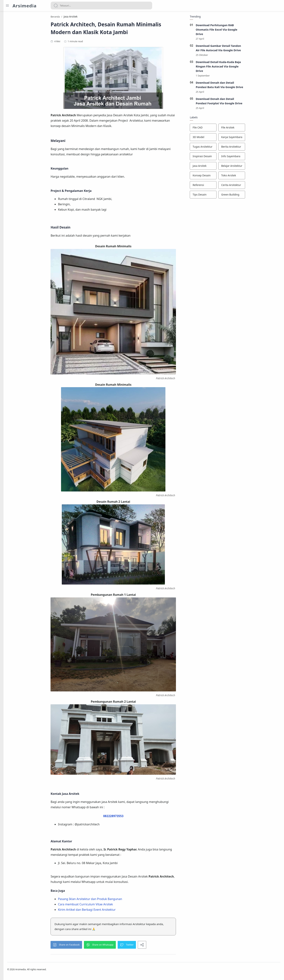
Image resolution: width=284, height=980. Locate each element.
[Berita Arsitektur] (253, 148)
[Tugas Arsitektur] (225, 148)
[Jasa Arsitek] (225, 167)
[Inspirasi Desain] (225, 158)
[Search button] (56, 6)
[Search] (101, 6)
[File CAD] (225, 129)
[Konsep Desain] (225, 177)
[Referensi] (225, 186)
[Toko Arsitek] (253, 177)
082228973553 (135, 817)
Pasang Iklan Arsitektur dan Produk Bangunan (111, 900)
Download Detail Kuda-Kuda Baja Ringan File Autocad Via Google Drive (240, 67)
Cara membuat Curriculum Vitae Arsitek (107, 905)
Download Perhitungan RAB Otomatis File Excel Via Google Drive (238, 31)
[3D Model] (225, 138)
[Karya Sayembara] (253, 138)
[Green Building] (253, 196)
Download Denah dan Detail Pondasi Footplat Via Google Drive (240, 102)
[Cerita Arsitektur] (253, 186)
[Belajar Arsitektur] (253, 167)
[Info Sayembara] (253, 158)
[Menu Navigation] (7, 6)
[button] (88, 946)
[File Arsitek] (253, 129)
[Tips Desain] (225, 196)
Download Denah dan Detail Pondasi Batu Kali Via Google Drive (241, 86)
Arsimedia (25, 6)
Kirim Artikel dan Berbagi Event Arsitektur (108, 911)
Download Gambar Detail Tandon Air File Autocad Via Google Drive (240, 49)
